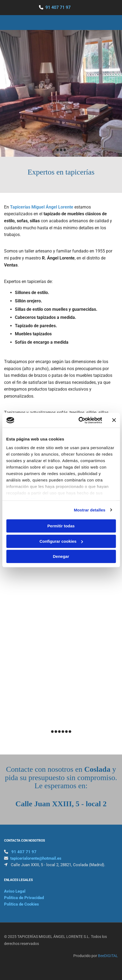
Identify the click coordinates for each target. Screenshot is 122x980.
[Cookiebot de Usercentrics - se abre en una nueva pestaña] (78, 420)
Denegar (61, 556)
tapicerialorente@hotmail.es (36, 858)
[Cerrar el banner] (114, 420)
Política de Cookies (22, 904)
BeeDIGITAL (108, 956)
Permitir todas (61, 526)
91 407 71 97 (58, 7)
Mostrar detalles (90, 510)
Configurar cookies (61, 541)
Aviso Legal (15, 891)
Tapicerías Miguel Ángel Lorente (42, 207)
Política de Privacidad (24, 898)
